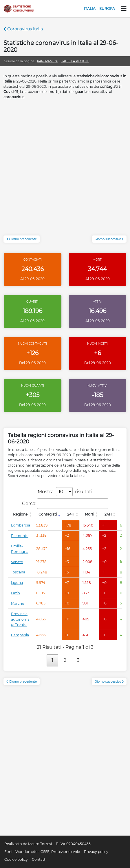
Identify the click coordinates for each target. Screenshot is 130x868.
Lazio (15, 593)
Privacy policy (96, 852)
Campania (20, 635)
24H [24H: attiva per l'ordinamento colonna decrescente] (71, 514)
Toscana (18, 572)
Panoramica (47, 61)
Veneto (17, 562)
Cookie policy (16, 859)
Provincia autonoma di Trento (20, 619)
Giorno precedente (22, 239)
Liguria (17, 583)
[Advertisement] (65, 170)
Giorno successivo (109, 239)
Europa (107, 9)
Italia (90, 9)
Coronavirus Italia (23, 29)
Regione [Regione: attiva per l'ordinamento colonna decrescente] (20, 514)
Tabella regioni (75, 61)
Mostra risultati (65, 492)
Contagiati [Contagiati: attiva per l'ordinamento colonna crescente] (48, 514)
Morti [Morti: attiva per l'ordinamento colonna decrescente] (89, 514)
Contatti (39, 859)
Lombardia (21, 525)
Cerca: (65, 504)
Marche (18, 603)
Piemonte (20, 536)
